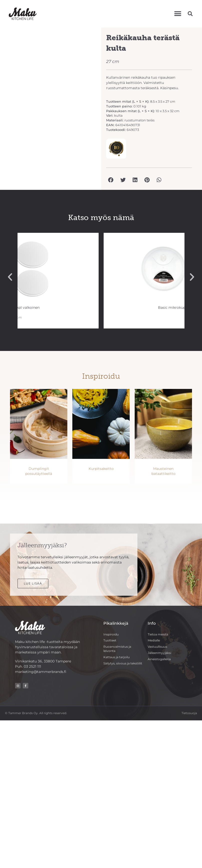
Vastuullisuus (157, 647)
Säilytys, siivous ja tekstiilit (123, 663)
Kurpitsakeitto (101, 469)
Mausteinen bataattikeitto (163, 471)
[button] (178, 14)
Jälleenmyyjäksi (159, 653)
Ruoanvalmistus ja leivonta (117, 649)
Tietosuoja (189, 713)
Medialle (154, 640)
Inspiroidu (111, 634)
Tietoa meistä (158, 634)
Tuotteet (110, 640)
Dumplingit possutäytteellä (39, 471)
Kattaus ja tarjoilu (117, 657)
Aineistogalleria (159, 659)
